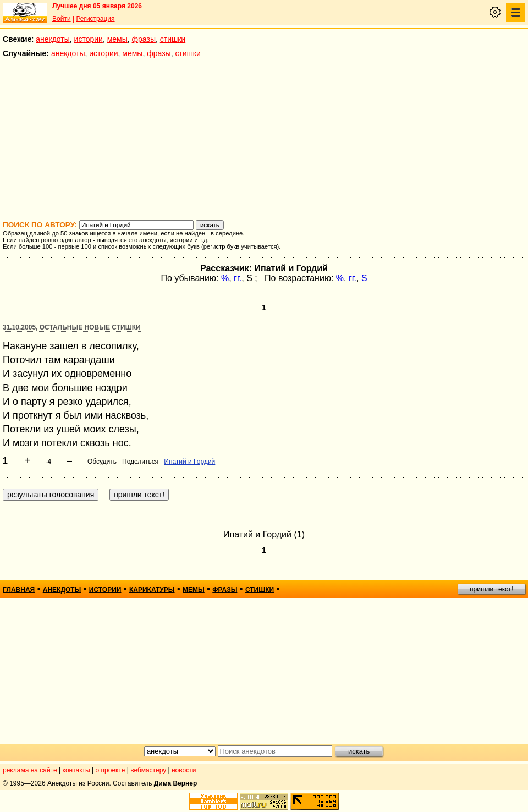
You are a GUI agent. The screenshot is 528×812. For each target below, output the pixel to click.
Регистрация (95, 19)
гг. (238, 278)
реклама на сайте (30, 770)
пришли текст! (491, 589)
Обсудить (102, 462)
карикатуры (152, 590)
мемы (117, 39)
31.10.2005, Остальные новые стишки (72, 327)
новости (184, 770)
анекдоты (53, 39)
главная (19, 590)
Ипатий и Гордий (189, 462)
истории (89, 39)
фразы (144, 39)
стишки (173, 39)
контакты (76, 770)
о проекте (111, 770)
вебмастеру (148, 770)
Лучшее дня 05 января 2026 (97, 6)
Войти (62, 19)
